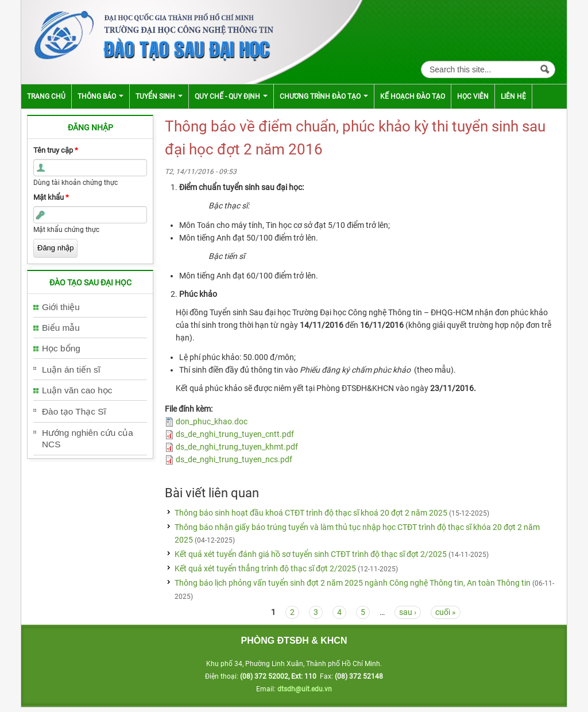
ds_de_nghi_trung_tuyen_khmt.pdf (237, 447)
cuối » (446, 612)
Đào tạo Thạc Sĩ (74, 411)
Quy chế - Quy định (231, 96)
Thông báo (100, 96)
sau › (408, 612)
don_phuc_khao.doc (212, 421)
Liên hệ (513, 96)
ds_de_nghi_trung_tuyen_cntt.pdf (235, 434)
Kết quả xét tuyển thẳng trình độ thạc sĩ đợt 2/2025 (265, 568)
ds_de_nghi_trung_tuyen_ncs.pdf (234, 459)
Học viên (473, 96)
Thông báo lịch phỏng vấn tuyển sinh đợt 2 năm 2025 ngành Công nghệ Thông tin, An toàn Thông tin (353, 583)
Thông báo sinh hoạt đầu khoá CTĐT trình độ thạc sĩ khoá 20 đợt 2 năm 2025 (311, 513)
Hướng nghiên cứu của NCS (88, 438)
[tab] (90, 307)
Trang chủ (46, 96)
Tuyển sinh (159, 96)
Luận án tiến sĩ (71, 369)
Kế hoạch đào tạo (413, 96)
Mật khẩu (51, 197)
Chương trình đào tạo (324, 96)
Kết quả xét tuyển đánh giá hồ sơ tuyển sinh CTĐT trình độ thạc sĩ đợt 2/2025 (311, 554)
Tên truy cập (56, 150)
